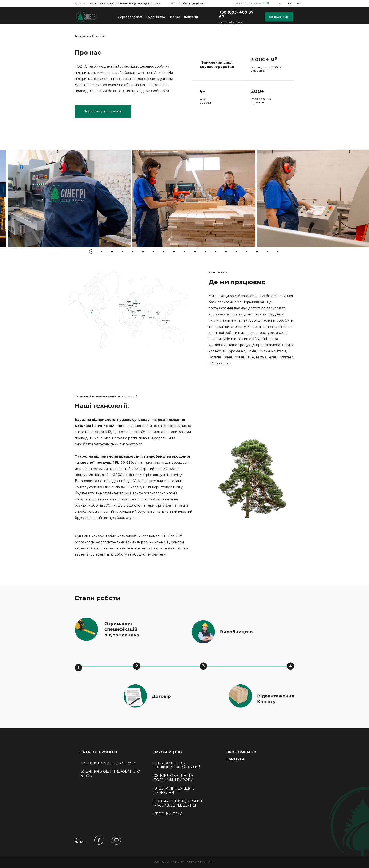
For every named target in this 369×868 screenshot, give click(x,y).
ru (280, 3)
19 (278, 251)
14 (226, 251)
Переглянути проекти (103, 111)
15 (236, 251)
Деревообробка (130, 17)
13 (216, 251)
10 (184, 251)
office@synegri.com (193, 3)
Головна (82, 36)
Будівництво (156, 17)
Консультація (279, 17)
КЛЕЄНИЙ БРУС (168, 814)
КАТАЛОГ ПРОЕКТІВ (99, 752)
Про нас (175, 17)
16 (247, 251)
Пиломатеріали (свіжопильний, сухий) (177, 765)
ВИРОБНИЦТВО (168, 752)
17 (257, 251)
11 (195, 251)
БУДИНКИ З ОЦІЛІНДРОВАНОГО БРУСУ (110, 774)
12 (205, 251)
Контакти (191, 17)
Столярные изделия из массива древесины (178, 803)
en (299, 3)
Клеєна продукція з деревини (174, 790)
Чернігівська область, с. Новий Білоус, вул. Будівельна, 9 (125, 3)
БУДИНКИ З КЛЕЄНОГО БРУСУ (108, 763)
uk (290, 3)
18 (267, 251)
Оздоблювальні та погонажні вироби (173, 778)
